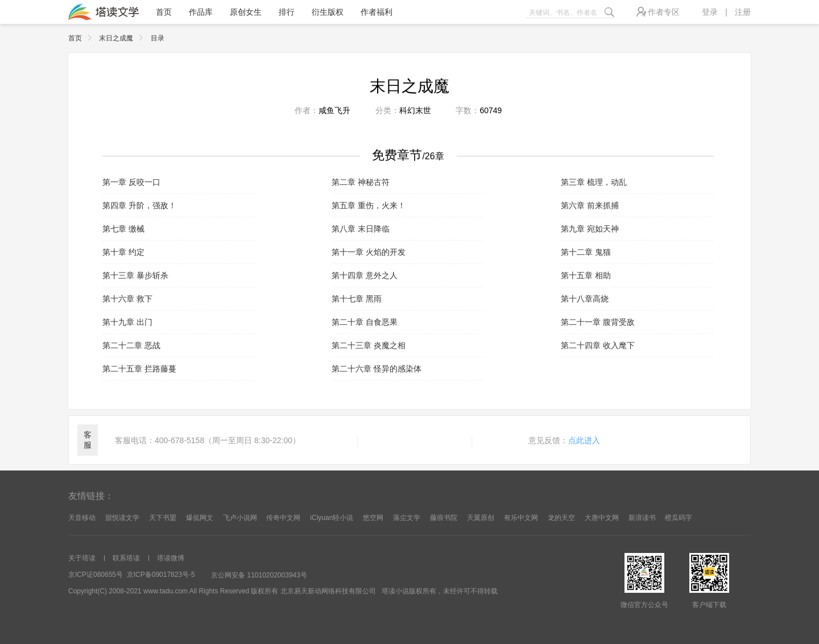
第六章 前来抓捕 (590, 205)
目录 (158, 38)
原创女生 (246, 12)
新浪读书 (642, 518)
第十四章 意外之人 (365, 275)
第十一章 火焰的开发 (369, 252)
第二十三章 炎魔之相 (369, 345)
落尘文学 (407, 518)
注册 (743, 12)
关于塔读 (82, 558)
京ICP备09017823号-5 (161, 575)
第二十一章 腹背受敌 (598, 322)
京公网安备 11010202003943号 (259, 575)
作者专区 (658, 12)
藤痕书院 (444, 518)
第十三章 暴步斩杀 (135, 275)
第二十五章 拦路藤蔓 (139, 369)
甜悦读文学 (122, 518)
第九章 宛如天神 (590, 229)
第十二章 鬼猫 (586, 252)
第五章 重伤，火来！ (369, 205)
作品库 (201, 12)
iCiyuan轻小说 (332, 518)
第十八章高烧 (585, 299)
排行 (287, 12)
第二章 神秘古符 (361, 182)
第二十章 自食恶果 (365, 322)
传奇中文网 (283, 518)
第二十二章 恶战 (131, 345)
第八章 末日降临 (361, 229)
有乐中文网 (521, 518)
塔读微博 (171, 558)
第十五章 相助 (586, 275)
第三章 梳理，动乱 (594, 182)
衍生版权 (328, 12)
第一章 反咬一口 (131, 182)
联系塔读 (126, 558)
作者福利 (377, 12)
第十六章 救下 (127, 299)
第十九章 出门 (127, 322)
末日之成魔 (124, 38)
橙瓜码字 (679, 518)
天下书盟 (163, 518)
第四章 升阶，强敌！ (139, 205)
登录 (710, 12)
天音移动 (82, 518)
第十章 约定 (123, 252)
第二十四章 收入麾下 (598, 345)
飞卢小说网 (240, 518)
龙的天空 (561, 518)
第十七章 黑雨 (357, 299)
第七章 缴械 (123, 229)
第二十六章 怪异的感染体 (377, 369)
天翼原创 (481, 518)
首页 (164, 12)
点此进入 (584, 440)
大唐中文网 (602, 518)
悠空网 (373, 518)
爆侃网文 (200, 518)
